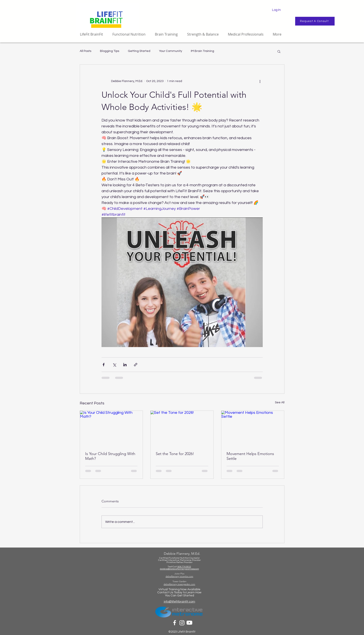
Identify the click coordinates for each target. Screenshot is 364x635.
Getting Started (139, 51)
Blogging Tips (110, 51)
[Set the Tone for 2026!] (182, 428)
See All (280, 402)
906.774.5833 (184, 567)
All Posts (85, 51)
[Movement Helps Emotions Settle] (253, 428)
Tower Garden (179, 581)
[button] (279, 51)
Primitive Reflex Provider (179, 562)
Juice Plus (179, 574)
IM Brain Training (202, 51)
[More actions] (260, 81)
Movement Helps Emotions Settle (250, 456)
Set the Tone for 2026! (175, 454)
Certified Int (164, 560)
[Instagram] (182, 623)
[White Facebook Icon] (175, 623)
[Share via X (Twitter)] (114, 365)
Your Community (171, 51)
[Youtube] (189, 623)
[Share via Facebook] (104, 365)
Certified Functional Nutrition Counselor (179, 558)
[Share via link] (136, 365)
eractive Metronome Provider (186, 560)
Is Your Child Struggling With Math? (110, 456)
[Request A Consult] (315, 21)
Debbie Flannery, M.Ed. (182, 554)
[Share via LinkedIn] (125, 365)
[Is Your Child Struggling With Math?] (111, 428)
